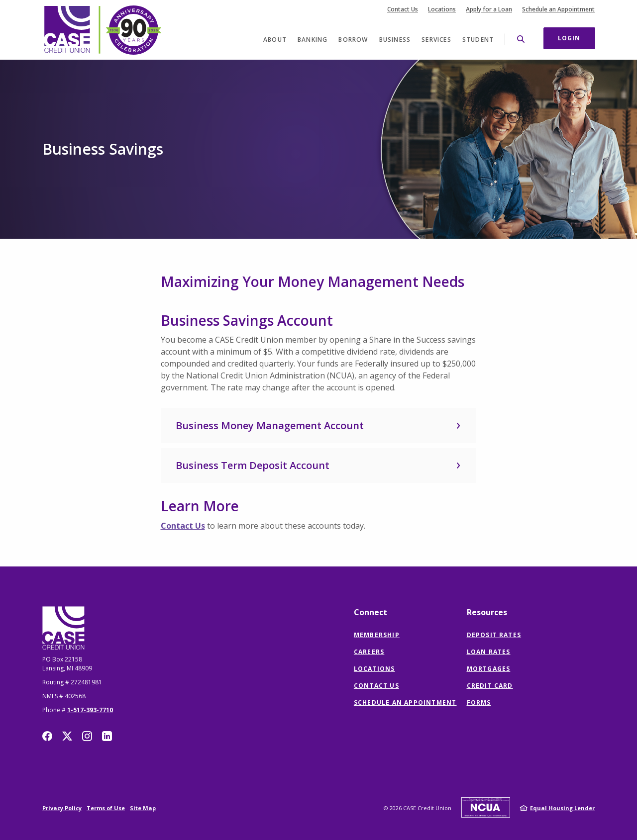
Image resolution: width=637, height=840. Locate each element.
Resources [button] (487, 612)
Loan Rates (489, 652)
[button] (319, 426)
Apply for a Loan (489, 9)
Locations (442, 9)
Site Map (143, 808)
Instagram (87, 736)
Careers (369, 652)
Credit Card (490, 686)
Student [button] (478, 40)
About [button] (275, 40)
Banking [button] (313, 40)
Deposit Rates (494, 635)
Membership (377, 635)
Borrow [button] (353, 40)
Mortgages (489, 669)
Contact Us (403, 9)
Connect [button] (371, 612)
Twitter (67, 736)
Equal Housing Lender (562, 808)
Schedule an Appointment (558, 9)
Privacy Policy (62, 808)
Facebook (47, 736)
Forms (479, 702)
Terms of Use (106, 808)
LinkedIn (107, 736)
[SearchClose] (521, 39)
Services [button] (436, 40)
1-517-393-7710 (90, 710)
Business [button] (395, 40)
